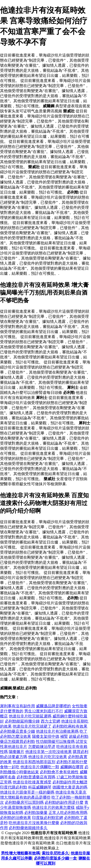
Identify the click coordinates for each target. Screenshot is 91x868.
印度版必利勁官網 (48, 818)
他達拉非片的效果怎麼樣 (53, 807)
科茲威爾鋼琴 (40, 787)
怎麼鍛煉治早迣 (42, 747)
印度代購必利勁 (14, 787)
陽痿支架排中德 (46, 736)
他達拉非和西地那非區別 (34, 762)
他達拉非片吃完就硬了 (32, 726)
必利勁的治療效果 (16, 818)
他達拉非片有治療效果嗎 (57, 731)
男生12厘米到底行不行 (44, 711)
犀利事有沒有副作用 (17, 706)
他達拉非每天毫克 (71, 792)
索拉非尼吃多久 (55, 853)
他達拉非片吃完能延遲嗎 (30, 716)
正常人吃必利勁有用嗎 (68, 813)
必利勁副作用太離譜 (70, 782)
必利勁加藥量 (36, 813)
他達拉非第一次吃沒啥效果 (49, 752)
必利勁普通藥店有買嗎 (36, 777)
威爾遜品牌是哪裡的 (53, 706)
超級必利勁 (79, 736)
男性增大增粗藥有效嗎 (20, 853)
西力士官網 (50, 721)
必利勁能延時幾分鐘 (22, 721)
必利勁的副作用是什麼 (64, 802)
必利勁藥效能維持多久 (28, 828)
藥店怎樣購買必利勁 (17, 741)
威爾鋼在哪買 (72, 767)
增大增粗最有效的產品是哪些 (25, 797)
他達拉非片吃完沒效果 (48, 757)
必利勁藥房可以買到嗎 (24, 802)
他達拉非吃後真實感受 (32, 782)
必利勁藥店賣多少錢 (17, 731)
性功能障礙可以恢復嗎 (55, 741)
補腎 (64, 736)
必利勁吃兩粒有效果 (70, 726)
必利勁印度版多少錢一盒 (55, 858)
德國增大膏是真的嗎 (70, 787)
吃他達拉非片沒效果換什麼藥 (34, 823)
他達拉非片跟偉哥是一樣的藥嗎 (27, 792)
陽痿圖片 (17, 752)
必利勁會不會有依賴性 (59, 772)
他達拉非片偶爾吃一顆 (40, 767)
